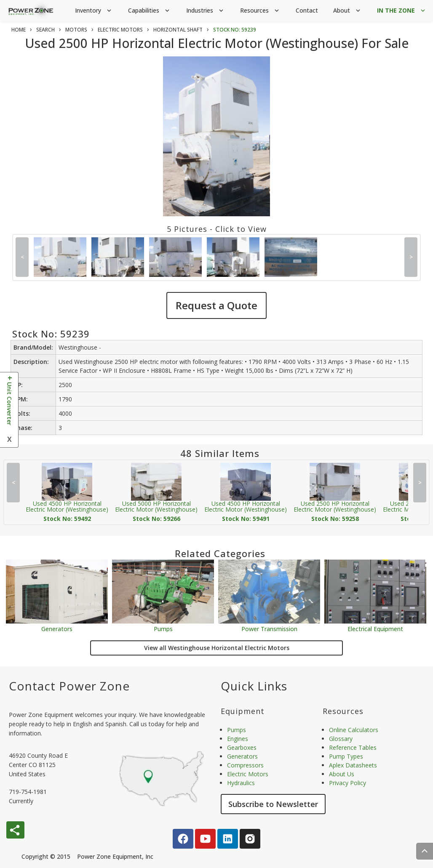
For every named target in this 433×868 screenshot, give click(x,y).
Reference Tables (353, 747)
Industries (206, 11)
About (347, 11)
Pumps (163, 628)
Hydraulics (241, 783)
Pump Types (346, 756)
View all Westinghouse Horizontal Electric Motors (217, 648)
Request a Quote (216, 305)
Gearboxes (242, 747)
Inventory (94, 11)
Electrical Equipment (375, 628)
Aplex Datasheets (353, 765)
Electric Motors (248, 774)
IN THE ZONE (402, 11)
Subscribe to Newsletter (273, 804)
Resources (260, 11)
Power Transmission (269, 628)
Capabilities (150, 11)
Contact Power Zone (69, 686)
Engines (238, 739)
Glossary (341, 739)
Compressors (245, 765)
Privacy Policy (347, 783)
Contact (307, 10)
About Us (342, 774)
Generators (57, 628)
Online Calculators (354, 730)
